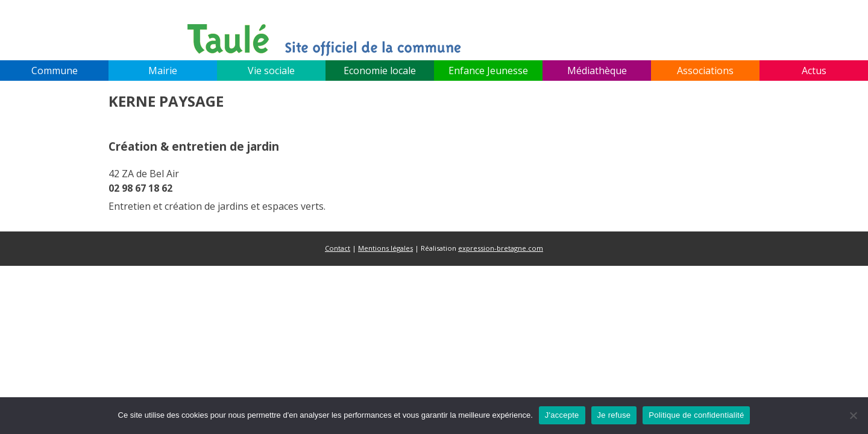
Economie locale (380, 71)
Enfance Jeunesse (488, 71)
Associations (705, 71)
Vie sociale (271, 71)
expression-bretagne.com (501, 248)
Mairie (163, 71)
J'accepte (562, 415)
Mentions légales (385, 248)
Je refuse (614, 415)
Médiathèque (597, 71)
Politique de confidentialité (696, 415)
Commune (55, 71)
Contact (338, 248)
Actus (814, 71)
